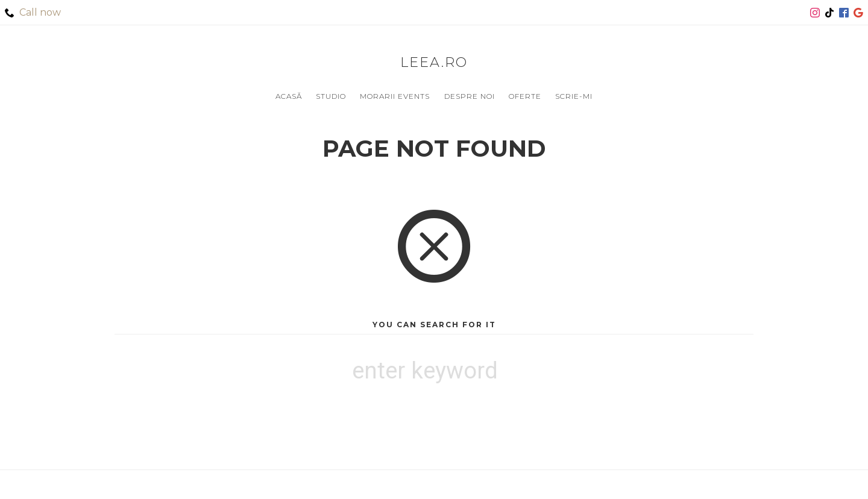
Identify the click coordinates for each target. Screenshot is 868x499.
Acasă (289, 96)
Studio (331, 96)
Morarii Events (395, 96)
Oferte (525, 96)
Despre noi (470, 96)
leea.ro (434, 62)
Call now (33, 12)
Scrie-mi (574, 96)
